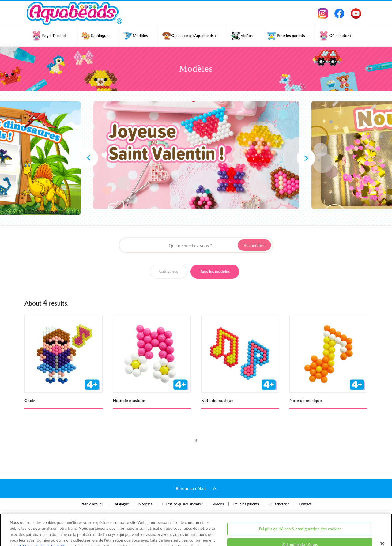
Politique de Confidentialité (43, 524)
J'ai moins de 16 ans (300, 522)
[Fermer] (382, 521)
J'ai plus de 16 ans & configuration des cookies (300, 506)
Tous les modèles (215, 271)
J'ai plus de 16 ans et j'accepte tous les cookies (300, 538)
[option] (196, 155)
